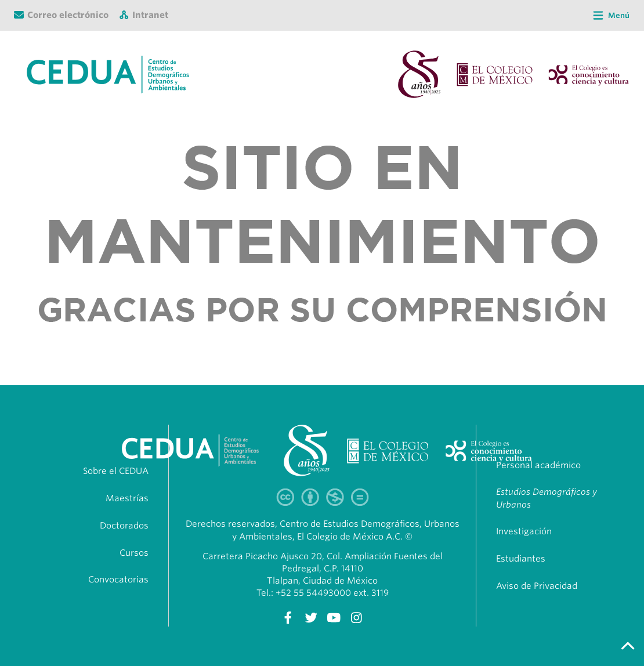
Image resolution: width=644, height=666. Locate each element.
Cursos (134, 553)
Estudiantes (521, 559)
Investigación (524, 531)
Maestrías (127, 498)
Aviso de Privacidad (537, 586)
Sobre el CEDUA (116, 471)
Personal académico (538, 465)
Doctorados (124, 526)
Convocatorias (118, 580)
